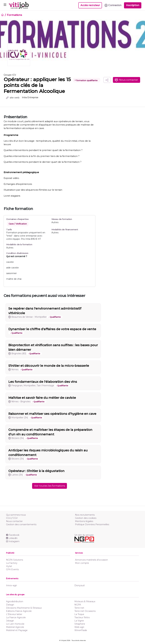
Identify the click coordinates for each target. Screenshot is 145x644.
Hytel (9, 566)
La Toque (79, 614)
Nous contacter (127, 80)
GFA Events (12, 569)
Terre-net (79, 608)
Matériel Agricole (15, 627)
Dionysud (79, 585)
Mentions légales (84, 521)
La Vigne (79, 621)
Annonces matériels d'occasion (91, 560)
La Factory (12, 563)
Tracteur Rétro (82, 617)
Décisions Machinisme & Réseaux (24, 608)
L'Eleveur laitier (14, 614)
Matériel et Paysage (17, 630)
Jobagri (10, 621)
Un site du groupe (84, 535)
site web (13, 98)
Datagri (10, 605)
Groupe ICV (10, 75)
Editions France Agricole (19, 611)
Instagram (13, 541)
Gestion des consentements (21, 524)
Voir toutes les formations (50, 486)
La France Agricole (16, 617)
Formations (14, 15)
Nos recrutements (85, 515)
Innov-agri (11, 585)
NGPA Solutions (15, 560)
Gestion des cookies (86, 518)
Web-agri (79, 627)
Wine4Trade (81, 630)
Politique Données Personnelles (92, 524)
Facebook (13, 535)
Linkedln (12, 538)
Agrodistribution (15, 601)
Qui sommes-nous (16, 515)
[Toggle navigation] (5, 5)
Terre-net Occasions (85, 611)
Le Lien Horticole (15, 624)
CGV (15, 518)
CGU (9, 518)
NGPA (78, 605)
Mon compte (82, 563)
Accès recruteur (90, 5)
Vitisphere (80, 624)
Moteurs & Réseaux (85, 601)
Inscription (133, 5)
